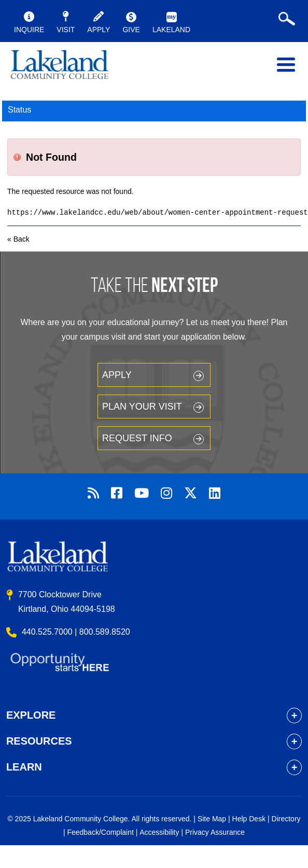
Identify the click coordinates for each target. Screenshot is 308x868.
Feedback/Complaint (100, 832)
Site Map (212, 819)
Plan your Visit (142, 407)
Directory (286, 819)
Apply (117, 375)
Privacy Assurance (215, 832)
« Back (18, 239)
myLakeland (60, 67)
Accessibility (159, 832)
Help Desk (249, 819)
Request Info (137, 438)
